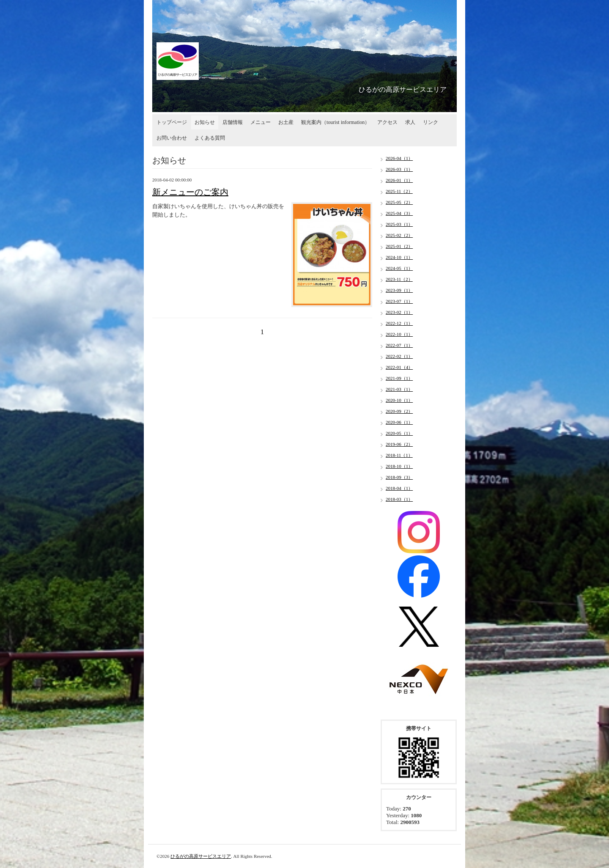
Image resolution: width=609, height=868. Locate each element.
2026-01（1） (399, 180)
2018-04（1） (399, 488)
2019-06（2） (399, 444)
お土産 (286, 122)
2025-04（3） (399, 213)
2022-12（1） (399, 323)
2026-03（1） (399, 169)
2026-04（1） (399, 158)
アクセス (387, 122)
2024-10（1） (399, 257)
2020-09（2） (399, 411)
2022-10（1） (399, 334)
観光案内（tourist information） (335, 122)
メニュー (261, 122)
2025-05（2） (399, 202)
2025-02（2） (399, 235)
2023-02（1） (399, 312)
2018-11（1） (399, 455)
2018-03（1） (399, 499)
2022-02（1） (399, 356)
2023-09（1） (399, 290)
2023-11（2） (399, 279)
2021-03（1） (399, 389)
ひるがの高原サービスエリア (201, 856)
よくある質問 (210, 138)
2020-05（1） (399, 433)
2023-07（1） (399, 301)
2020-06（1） (399, 422)
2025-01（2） (399, 246)
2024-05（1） (399, 268)
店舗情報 (233, 122)
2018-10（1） (399, 466)
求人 (410, 122)
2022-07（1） (399, 345)
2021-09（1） (399, 378)
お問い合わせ (172, 138)
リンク (431, 122)
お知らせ (205, 122)
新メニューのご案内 (190, 192)
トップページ (172, 122)
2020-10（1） (399, 400)
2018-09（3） (399, 477)
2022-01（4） (399, 367)
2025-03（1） (399, 224)
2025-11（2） (399, 191)
